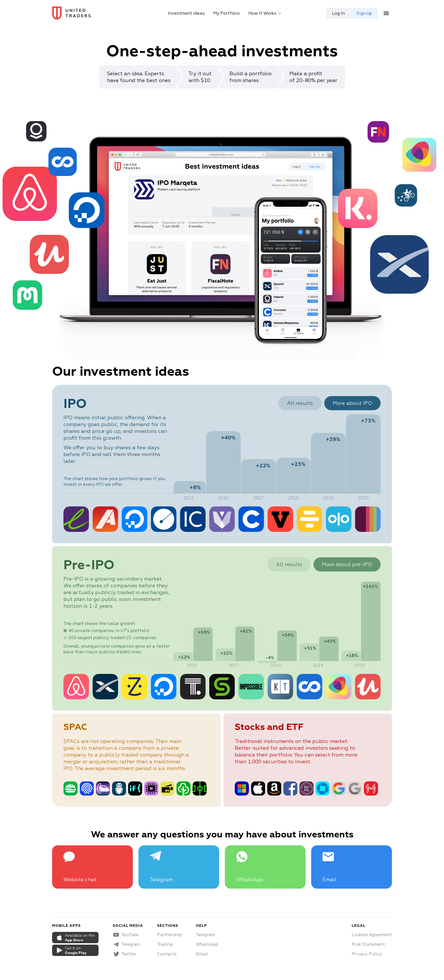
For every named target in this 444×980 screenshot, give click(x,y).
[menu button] (386, 13)
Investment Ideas (186, 13)
